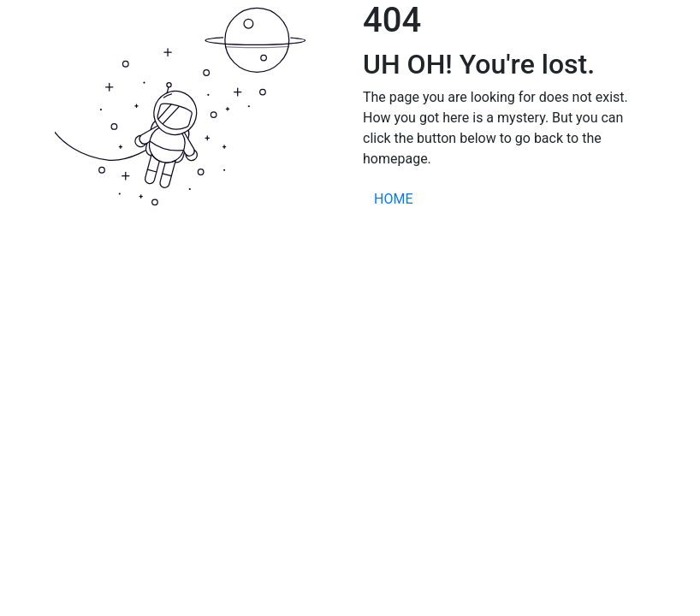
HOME (393, 199)
